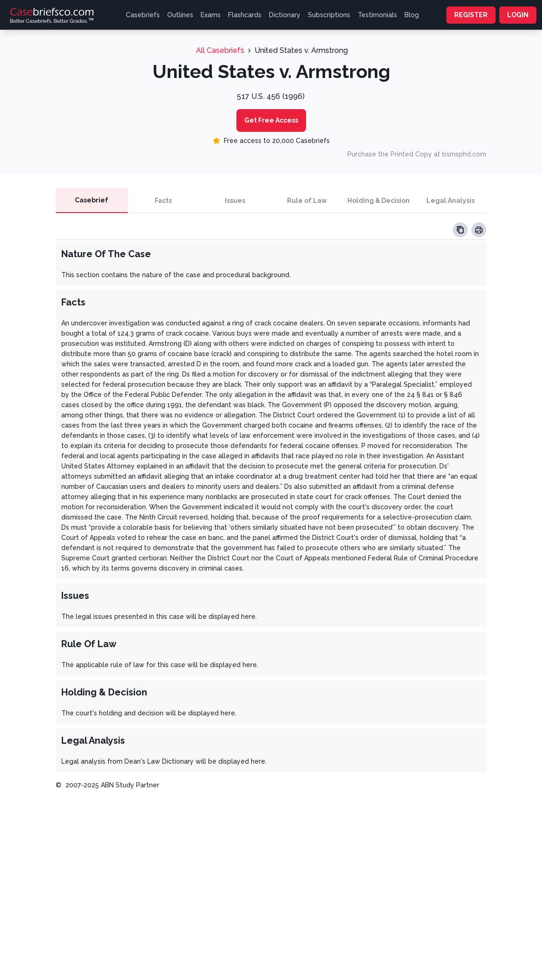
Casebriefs (143, 15)
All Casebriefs (220, 50)
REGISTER (471, 15)
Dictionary (285, 15)
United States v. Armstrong (301, 50)
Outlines (180, 15)
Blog (412, 15)
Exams (211, 15)
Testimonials (377, 15)
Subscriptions (329, 15)
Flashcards (245, 15)
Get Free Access (271, 120)
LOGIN (518, 15)
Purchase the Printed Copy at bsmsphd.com (417, 154)
